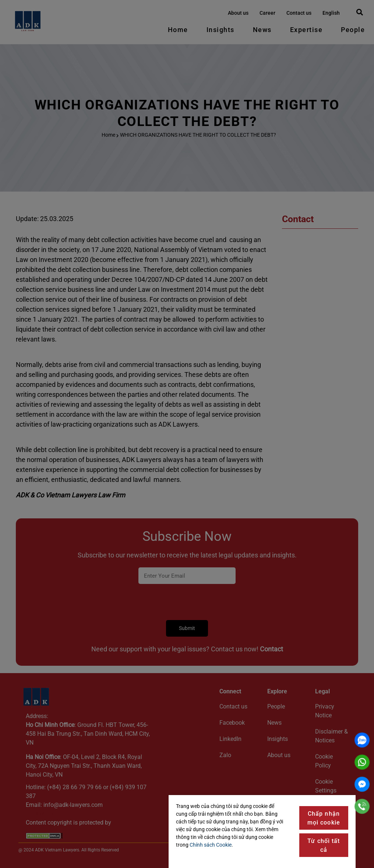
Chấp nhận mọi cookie (324, 818)
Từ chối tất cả (324, 845)
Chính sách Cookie (211, 845)
